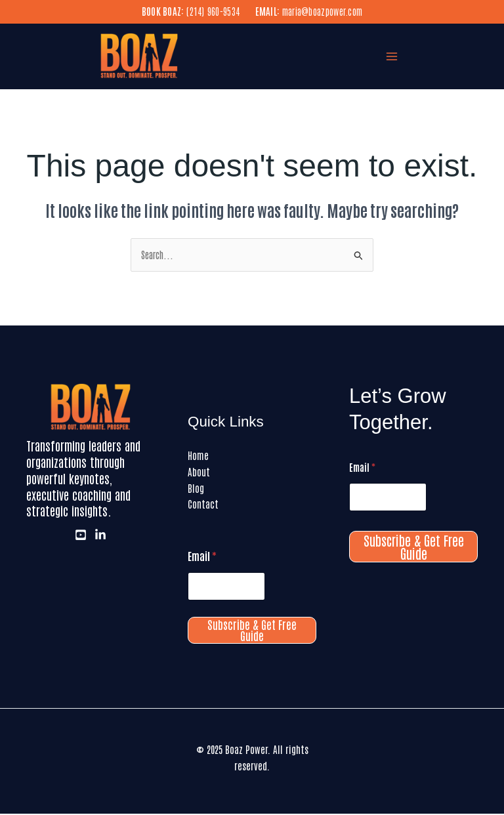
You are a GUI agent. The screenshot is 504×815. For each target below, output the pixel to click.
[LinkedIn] (100, 536)
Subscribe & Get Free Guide (252, 632)
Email (202, 557)
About (199, 473)
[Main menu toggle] (392, 57)
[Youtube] (81, 536)
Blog (196, 489)
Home (198, 456)
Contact (203, 506)
